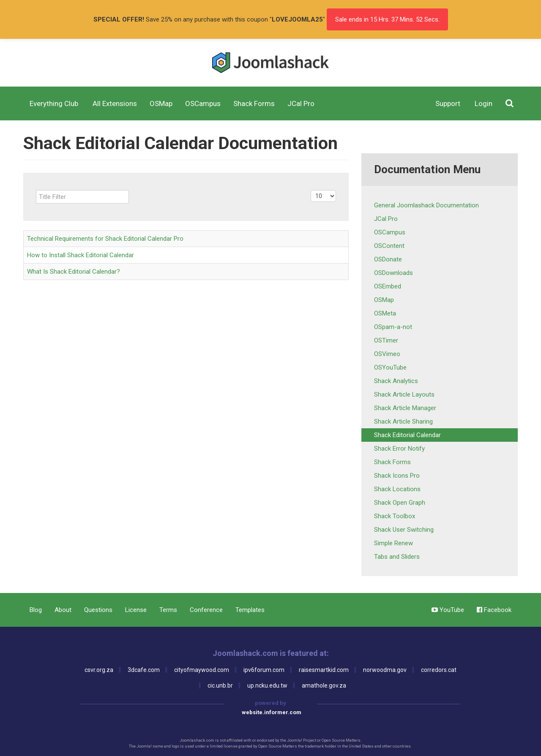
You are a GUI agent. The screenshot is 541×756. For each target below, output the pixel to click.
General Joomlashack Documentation (426, 205)
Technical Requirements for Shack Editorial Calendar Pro (105, 239)
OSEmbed (388, 286)
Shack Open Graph (400, 503)
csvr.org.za (99, 670)
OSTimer (386, 340)
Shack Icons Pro (397, 476)
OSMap (384, 300)
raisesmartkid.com (324, 670)
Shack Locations (397, 489)
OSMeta (385, 313)
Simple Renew (393, 543)
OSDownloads (393, 273)
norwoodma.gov (385, 670)
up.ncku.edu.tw (267, 685)
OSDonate (388, 259)
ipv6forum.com (264, 670)
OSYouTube (390, 367)
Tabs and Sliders (397, 557)
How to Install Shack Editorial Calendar (81, 255)
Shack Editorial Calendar (407, 435)
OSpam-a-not (393, 327)
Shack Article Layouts (404, 394)
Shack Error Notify (399, 449)
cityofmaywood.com (202, 670)
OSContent (389, 246)
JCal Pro (386, 219)
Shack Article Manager (405, 408)
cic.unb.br (220, 685)
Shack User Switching (404, 530)
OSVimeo (387, 354)
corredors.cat (439, 670)
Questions (98, 610)
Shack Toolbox (395, 516)
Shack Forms (392, 462)
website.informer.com (272, 712)
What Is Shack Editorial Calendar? (74, 272)
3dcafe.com (144, 670)
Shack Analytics (396, 381)
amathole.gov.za (324, 685)
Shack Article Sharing (403, 422)
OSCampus (390, 232)
